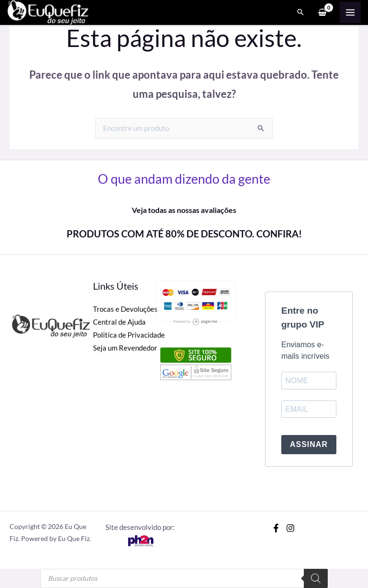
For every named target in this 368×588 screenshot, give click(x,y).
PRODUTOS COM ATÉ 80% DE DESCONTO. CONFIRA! (184, 234)
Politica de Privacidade (129, 335)
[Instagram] (290, 528)
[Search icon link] (300, 12)
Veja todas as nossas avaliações (184, 210)
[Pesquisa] (316, 578)
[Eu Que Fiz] (48, 11)
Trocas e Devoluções (125, 309)
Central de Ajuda (119, 322)
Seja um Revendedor (125, 348)
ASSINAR (309, 444)
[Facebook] (276, 528)
